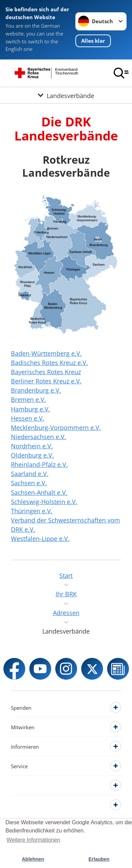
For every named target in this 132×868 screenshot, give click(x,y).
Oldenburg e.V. (32, 455)
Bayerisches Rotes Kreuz (46, 372)
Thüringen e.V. (32, 511)
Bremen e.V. (28, 399)
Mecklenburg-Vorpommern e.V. (56, 428)
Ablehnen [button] (33, 859)
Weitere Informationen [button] (33, 840)
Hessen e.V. (28, 418)
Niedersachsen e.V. (39, 437)
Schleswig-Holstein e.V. (44, 502)
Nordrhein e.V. (32, 446)
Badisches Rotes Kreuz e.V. (49, 363)
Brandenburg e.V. (36, 390)
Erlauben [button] (99, 859)
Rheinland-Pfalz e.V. (39, 464)
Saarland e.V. (30, 474)
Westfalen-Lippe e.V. (40, 539)
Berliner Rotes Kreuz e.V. (46, 381)
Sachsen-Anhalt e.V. (39, 492)
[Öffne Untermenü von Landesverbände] (66, 95)
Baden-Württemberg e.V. (46, 353)
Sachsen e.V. (29, 483)
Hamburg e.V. (31, 409)
